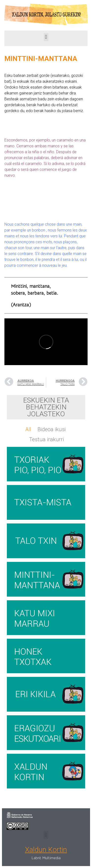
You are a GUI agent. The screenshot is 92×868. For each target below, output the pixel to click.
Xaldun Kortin (46, 850)
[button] (46, 37)
